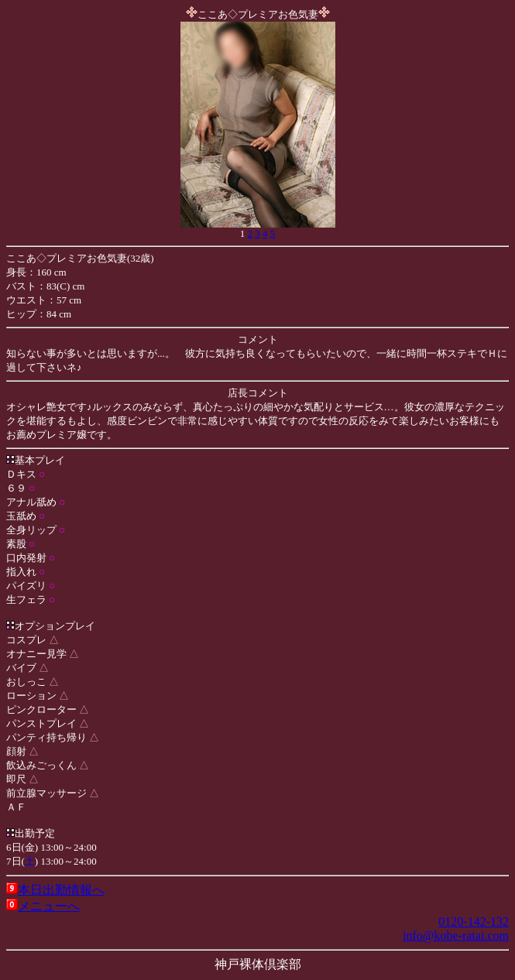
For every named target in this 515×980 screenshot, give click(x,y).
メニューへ (49, 906)
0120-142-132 (474, 922)
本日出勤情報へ (61, 890)
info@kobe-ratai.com (456, 935)
